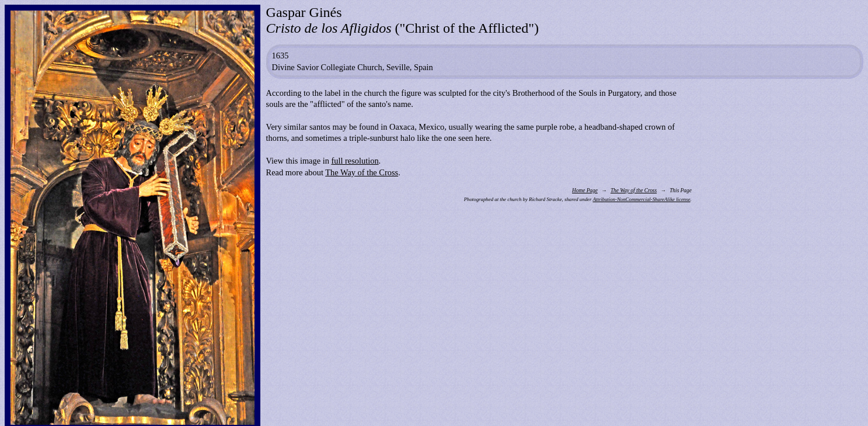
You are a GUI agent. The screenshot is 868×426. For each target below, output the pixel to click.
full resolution (355, 161)
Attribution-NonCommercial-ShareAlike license (641, 199)
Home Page (585, 191)
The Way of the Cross (362, 172)
